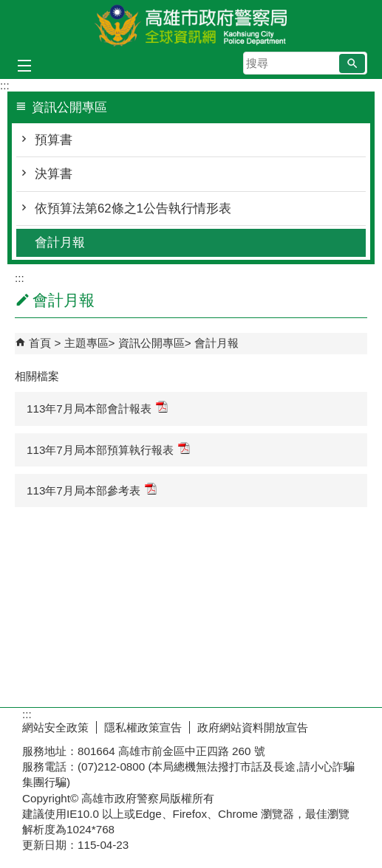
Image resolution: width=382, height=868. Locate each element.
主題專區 (86, 343)
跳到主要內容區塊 (8, 8)
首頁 (40, 343)
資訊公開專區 (151, 343)
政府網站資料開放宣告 (253, 727)
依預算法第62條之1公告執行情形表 (133, 209)
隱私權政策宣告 (143, 727)
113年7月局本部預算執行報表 (108, 449)
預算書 (54, 140)
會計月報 (60, 242)
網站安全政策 (55, 727)
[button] (352, 63)
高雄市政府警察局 (191, 25)
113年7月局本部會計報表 (97, 408)
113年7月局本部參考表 (92, 490)
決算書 (54, 174)
